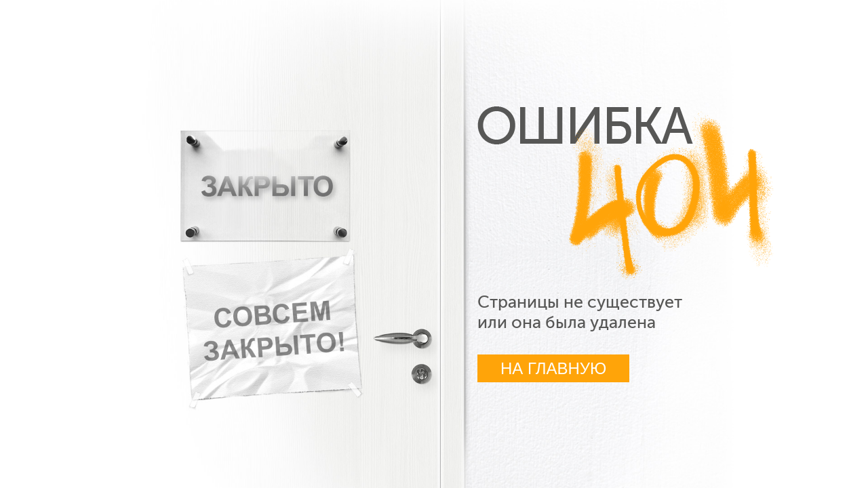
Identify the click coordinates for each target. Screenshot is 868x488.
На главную (553, 368)
